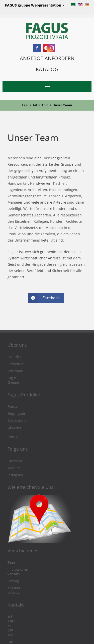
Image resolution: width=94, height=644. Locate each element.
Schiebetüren (17, 416)
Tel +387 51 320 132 (22, 594)
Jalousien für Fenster (23, 423)
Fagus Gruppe (18, 378)
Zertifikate (15, 371)
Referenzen (16, 364)
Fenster (13, 402)
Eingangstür (16, 409)
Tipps (12, 549)
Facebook (15, 447)
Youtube (14, 454)
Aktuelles (14, 357)
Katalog (13, 563)
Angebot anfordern (22, 570)
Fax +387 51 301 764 (22, 601)
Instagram (15, 461)
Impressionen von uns (24, 556)
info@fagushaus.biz (22, 608)
